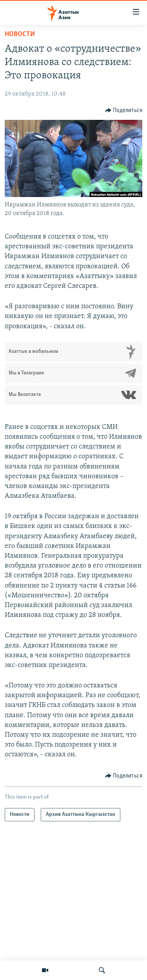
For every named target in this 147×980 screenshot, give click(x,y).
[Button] (124, 110)
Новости (20, 34)
